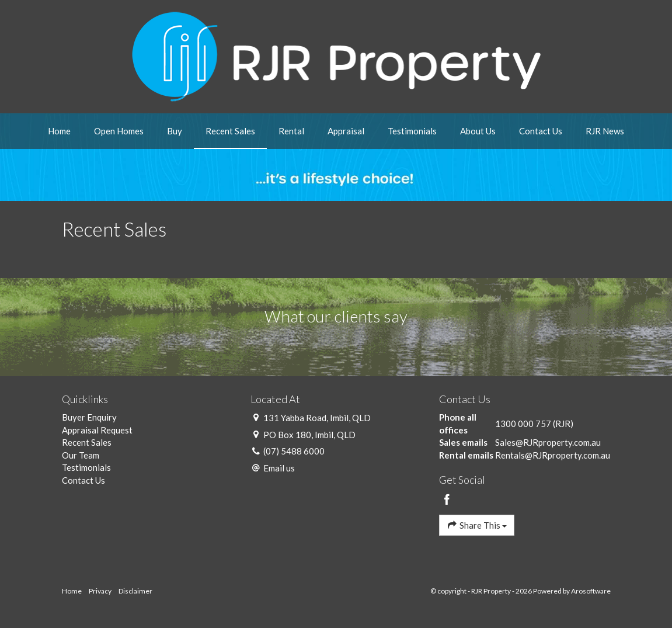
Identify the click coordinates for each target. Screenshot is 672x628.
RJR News (605, 131)
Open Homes (119, 131)
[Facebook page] (447, 500)
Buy (175, 131)
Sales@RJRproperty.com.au (548, 442)
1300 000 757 (523, 424)
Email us (279, 468)
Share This (477, 525)
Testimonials (412, 131)
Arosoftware (591, 591)
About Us (478, 131)
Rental (291, 131)
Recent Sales (230, 131)
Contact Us (541, 131)
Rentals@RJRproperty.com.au (553, 455)
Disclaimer (135, 591)
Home (59, 131)
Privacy (100, 591)
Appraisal (346, 131)
